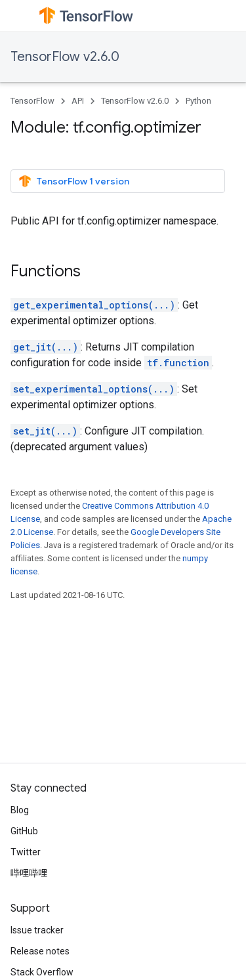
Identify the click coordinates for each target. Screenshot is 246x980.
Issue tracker (37, 930)
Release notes (40, 951)
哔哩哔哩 (29, 873)
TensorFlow (32, 101)
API (78, 101)
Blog (20, 810)
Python (198, 101)
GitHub (24, 831)
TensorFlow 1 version (74, 181)
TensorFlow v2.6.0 (65, 57)
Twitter (26, 852)
